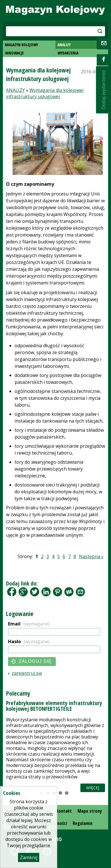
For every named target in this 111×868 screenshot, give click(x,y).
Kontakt (64, 811)
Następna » (91, 556)
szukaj (95, 31)
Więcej (93, 788)
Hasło (29, 641)
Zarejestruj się (27, 673)
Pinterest (58, 592)
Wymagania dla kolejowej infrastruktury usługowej (45, 93)
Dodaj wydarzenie (103, 90)
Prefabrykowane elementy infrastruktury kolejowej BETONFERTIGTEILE (54, 706)
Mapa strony (90, 811)
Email (29, 624)
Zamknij (29, 857)
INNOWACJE (14, 53)
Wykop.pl (69, 592)
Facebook (12, 592)
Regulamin (83, 823)
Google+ (23, 592)
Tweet (35, 592)
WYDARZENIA (68, 53)
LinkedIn (46, 592)
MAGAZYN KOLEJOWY (21, 45)
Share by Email (80, 592)
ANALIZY (64, 45)
